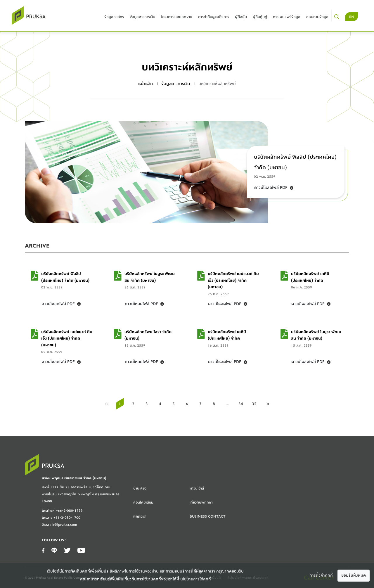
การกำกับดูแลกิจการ (214, 17)
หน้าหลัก (146, 84)
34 (241, 404)
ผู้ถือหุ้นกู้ (260, 17)
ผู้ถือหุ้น (241, 17)
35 (254, 404)
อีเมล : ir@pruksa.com (59, 525)
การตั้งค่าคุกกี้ (321, 575)
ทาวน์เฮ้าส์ (197, 488)
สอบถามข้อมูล (317, 17)
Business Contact (208, 516)
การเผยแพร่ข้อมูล (287, 17)
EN (352, 17)
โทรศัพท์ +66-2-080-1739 (62, 511)
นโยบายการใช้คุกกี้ (196, 579)
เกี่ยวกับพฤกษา (201, 502)
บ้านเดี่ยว (140, 488)
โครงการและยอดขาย (177, 17)
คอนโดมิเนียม (143, 502)
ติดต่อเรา (140, 516)
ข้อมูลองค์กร (114, 17)
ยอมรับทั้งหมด (354, 575)
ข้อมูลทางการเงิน (142, 17)
